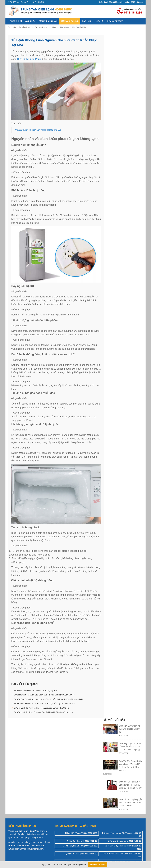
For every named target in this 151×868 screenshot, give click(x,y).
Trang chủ (16, 21)
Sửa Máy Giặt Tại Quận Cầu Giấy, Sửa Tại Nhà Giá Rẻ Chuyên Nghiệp (44, 695)
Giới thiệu (30, 21)
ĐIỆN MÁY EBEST (115, 21)
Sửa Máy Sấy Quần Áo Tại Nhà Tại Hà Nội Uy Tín (35, 691)
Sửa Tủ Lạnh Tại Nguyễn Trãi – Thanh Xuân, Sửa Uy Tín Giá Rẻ (42, 708)
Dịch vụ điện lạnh (48, 21)
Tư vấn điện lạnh (70, 21)
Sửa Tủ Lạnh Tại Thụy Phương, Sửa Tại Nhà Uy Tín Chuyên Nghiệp (43, 712)
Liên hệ (99, 21)
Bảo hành (87, 21)
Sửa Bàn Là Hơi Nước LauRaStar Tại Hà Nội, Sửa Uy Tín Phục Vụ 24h (45, 703)
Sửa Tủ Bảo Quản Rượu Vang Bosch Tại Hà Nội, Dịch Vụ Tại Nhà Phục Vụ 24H (48, 699)
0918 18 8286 (98, 864)
